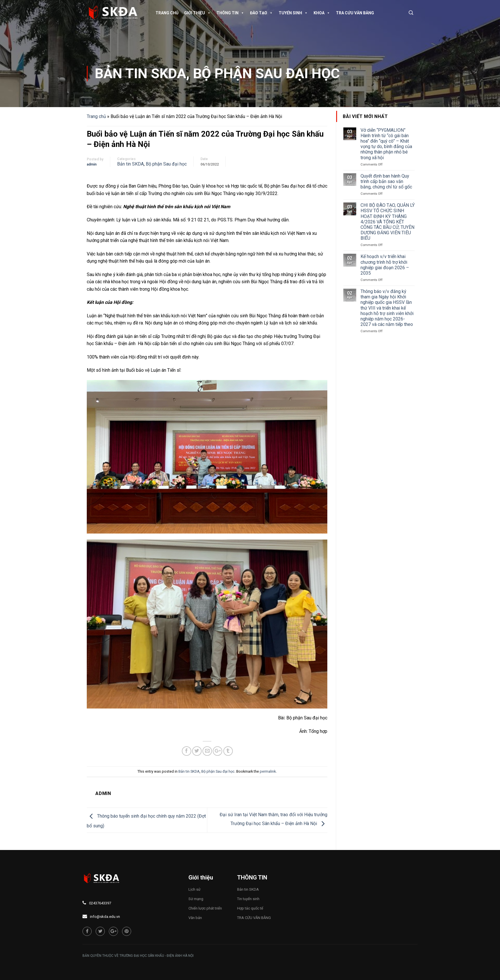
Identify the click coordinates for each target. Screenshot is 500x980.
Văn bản (195, 918)
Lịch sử (194, 889)
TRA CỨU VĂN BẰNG (355, 13)
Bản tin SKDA (140, 73)
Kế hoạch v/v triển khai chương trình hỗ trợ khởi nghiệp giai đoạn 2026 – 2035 (385, 265)
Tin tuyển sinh (248, 899)
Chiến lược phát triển (205, 908)
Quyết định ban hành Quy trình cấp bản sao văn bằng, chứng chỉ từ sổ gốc (386, 181)
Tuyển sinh (293, 13)
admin (92, 164)
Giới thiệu (197, 13)
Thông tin (230, 13)
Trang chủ (167, 13)
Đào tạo (261, 13)
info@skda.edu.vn (105, 917)
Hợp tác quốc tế (250, 908)
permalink (268, 771)
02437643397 (100, 903)
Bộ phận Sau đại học (266, 73)
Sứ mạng (196, 899)
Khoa (322, 13)
